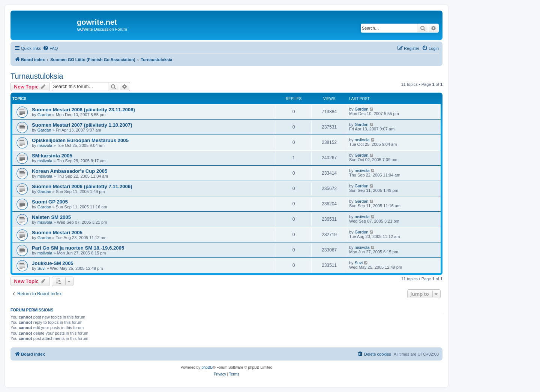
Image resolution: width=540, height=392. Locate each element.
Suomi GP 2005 (50, 202)
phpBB (207, 367)
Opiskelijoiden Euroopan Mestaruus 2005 (80, 140)
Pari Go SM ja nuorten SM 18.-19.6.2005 (78, 248)
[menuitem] (50, 48)
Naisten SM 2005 (51, 217)
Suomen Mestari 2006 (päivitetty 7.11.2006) (82, 186)
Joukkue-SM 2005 (53, 263)
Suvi (41, 268)
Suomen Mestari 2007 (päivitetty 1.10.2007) (82, 125)
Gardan (44, 115)
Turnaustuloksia (37, 76)
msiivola (45, 145)
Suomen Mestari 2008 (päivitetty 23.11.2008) (83, 110)
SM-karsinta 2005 (52, 156)
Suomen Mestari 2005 (57, 233)
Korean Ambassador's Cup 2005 (70, 171)
